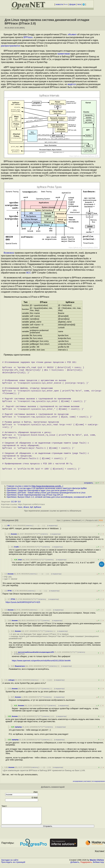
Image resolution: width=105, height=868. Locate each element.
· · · (41, 525)
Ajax (58, 520)
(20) (17, 520)
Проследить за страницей (13, 865)
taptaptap (18, 727)
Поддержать (86, 865)
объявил (72, 34)
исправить (89, 483)
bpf (31, 507)
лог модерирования (98, 781)
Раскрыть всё (92, 520)
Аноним (14, 534)
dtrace (26, 507)
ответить (29, 525)
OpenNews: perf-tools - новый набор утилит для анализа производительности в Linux (46, 493)
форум (72, 4)
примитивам (64, 54)
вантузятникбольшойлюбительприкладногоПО (36, 652)
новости (59, 4)
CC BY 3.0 (16, 502)
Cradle (16, 547)
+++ (66, 4)
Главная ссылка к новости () (35, 486)
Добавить (75, 865)
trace (20, 507)
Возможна (9, 253)
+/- (83, 520)
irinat (20, 560)
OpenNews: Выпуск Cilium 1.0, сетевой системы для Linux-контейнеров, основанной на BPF (49, 497)
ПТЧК (10, 591)
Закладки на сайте (10, 863)
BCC (29, 273)
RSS (101, 520)
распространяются (10, 46)
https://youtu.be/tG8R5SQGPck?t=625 (23, 602)
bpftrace (38, 507)
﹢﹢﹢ (36, 525)
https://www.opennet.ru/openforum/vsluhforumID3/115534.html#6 (41, 661)
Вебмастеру (99, 865)
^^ (36, 534)
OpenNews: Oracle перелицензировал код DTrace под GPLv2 (35, 495)
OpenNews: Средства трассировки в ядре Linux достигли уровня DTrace (40, 490)
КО (9, 525)
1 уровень (66, 520)
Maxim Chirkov (97, 863)
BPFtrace (28, 37)
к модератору (52, 525)
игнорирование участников (82, 781)
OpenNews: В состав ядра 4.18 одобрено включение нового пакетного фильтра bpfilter (47, 488)
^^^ (39, 534)
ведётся (72, 84)
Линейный (76, 520)
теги (79, 4)
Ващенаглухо (20, 666)
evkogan (11, 680)
